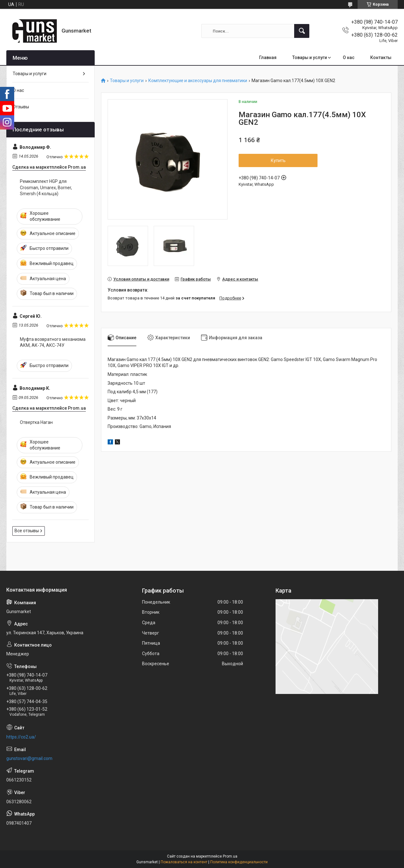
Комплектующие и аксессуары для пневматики (198, 81)
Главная (268, 57)
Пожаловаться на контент (184, 862)
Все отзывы (27, 531)
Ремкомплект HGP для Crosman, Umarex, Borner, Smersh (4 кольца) (46, 187)
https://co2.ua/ (21, 737)
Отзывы (21, 107)
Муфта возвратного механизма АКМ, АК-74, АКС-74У (53, 342)
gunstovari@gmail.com (29, 758)
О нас (349, 57)
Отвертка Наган (36, 422)
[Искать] (302, 31)
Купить (278, 160)
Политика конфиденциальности (239, 862)
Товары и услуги (310, 57)
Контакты (381, 57)
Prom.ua (230, 856)
